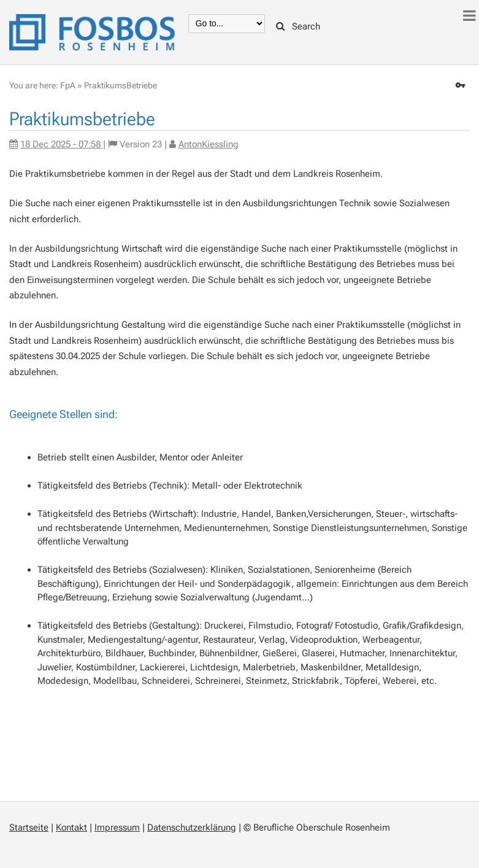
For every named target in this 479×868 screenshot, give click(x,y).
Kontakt (71, 827)
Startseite (29, 827)
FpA (68, 85)
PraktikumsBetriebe (121, 85)
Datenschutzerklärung (192, 827)
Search (298, 26)
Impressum (117, 827)
